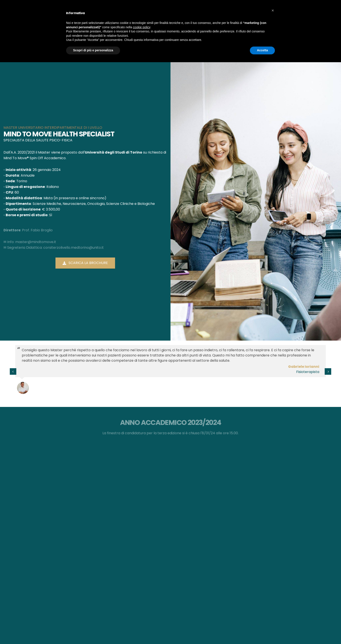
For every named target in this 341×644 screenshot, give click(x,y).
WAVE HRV (285, 6)
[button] (273, 592)
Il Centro (126, 27)
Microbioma (150, 27)
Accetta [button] (262, 632)
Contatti (245, 27)
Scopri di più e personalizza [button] (93, 632)
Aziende (173, 27)
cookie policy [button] (141, 609)
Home (179, 50)
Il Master (193, 27)
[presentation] (13, 371)
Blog (227, 27)
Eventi (212, 27)
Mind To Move (100, 27)
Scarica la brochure (86, 263)
